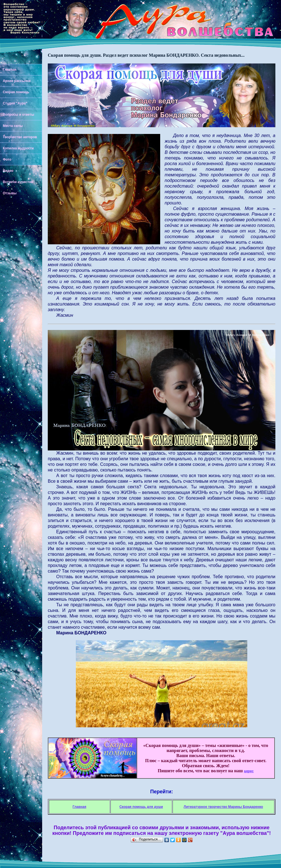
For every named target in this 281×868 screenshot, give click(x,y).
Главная (10, 70)
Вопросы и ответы (18, 115)
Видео (8, 171)
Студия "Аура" (15, 103)
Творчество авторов (20, 137)
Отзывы (10, 193)
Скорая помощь (16, 92)
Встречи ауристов (18, 182)
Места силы (13, 126)
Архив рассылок (17, 81)
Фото (7, 160)
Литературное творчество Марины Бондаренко (223, 807)
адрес (249, 771)
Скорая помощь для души (141, 807)
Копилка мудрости (18, 148)
